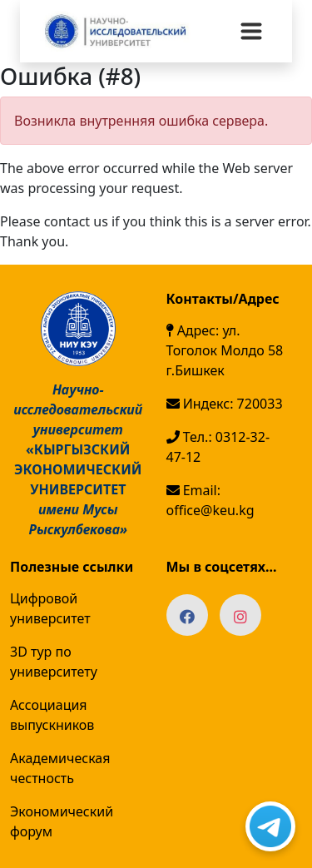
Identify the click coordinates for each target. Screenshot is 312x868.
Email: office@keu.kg (210, 500)
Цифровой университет (50, 608)
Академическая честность (60, 768)
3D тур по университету (54, 662)
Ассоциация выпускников (52, 715)
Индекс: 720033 (225, 404)
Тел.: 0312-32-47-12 (218, 447)
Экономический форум (62, 821)
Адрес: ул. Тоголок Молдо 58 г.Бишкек (225, 350)
